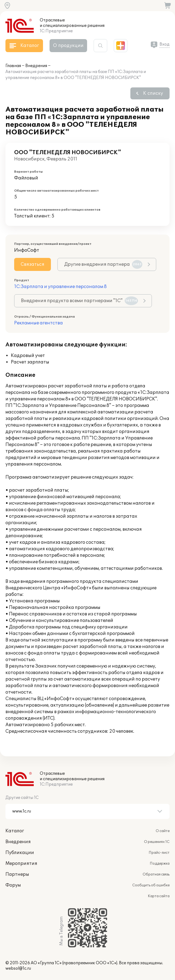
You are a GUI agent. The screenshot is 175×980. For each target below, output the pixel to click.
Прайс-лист (159, 853)
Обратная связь (156, 874)
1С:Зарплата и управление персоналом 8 (60, 287)
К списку (153, 93)
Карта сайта (159, 896)
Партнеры (17, 874)
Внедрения (36, 66)
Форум (13, 885)
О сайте (163, 831)
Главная (13, 66)
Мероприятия (21, 864)
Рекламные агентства (39, 323)
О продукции (68, 46)
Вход (165, 44)
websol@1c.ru (18, 968)
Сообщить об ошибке (151, 885)
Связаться (33, 264)
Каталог (15, 831)
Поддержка (160, 864)
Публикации (20, 853)
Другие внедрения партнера (103, 264)
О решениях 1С (157, 842)
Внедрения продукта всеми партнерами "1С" (79, 301)
